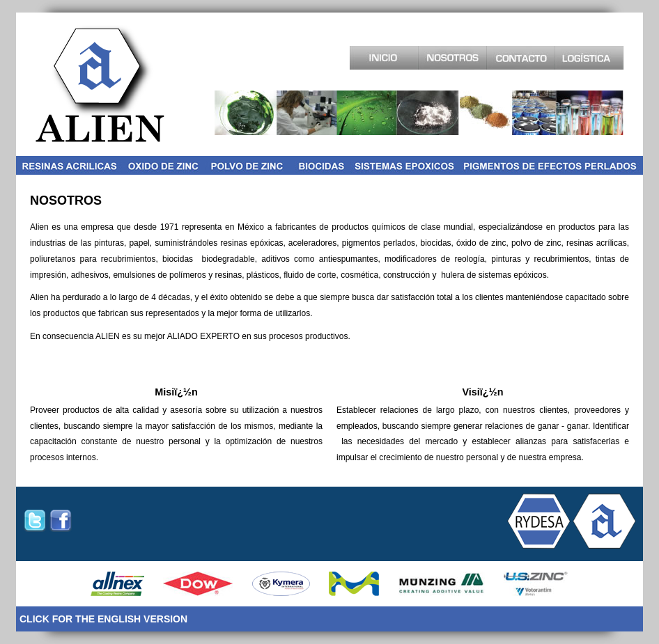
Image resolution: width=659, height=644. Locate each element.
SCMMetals (281, 584)
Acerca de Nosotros (453, 58)
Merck (354, 584)
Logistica (589, 58)
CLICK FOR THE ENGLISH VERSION (103, 619)
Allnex (117, 584)
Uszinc (536, 584)
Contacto (521, 58)
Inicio (384, 58)
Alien (100, 84)
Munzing (442, 584)
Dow (198, 584)
